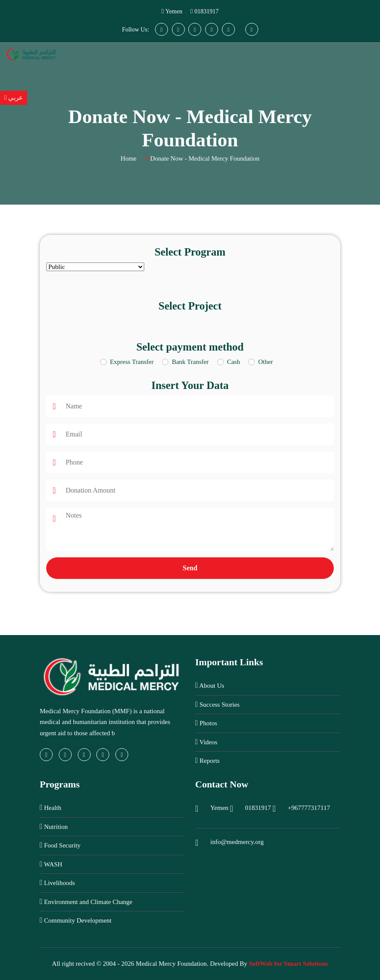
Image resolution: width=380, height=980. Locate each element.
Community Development (76, 920)
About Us (210, 685)
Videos (206, 742)
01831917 (206, 11)
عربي (14, 98)
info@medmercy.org (237, 842)
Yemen (174, 11)
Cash (234, 362)
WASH (51, 864)
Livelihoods (57, 883)
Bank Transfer (190, 362)
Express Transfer (131, 362)
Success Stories (217, 704)
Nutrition (54, 827)
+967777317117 (309, 808)
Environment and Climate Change (86, 902)
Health (51, 808)
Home (128, 158)
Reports (207, 760)
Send (190, 568)
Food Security (60, 845)
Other (266, 362)
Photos (206, 723)
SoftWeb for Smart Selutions (288, 964)
